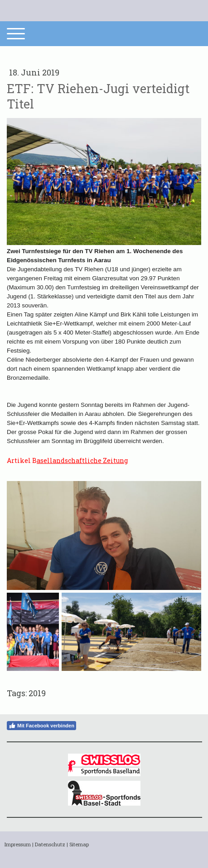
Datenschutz (50, 844)
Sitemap (79, 844)
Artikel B (67, 460)
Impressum (18, 844)
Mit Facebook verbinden (41, 726)
